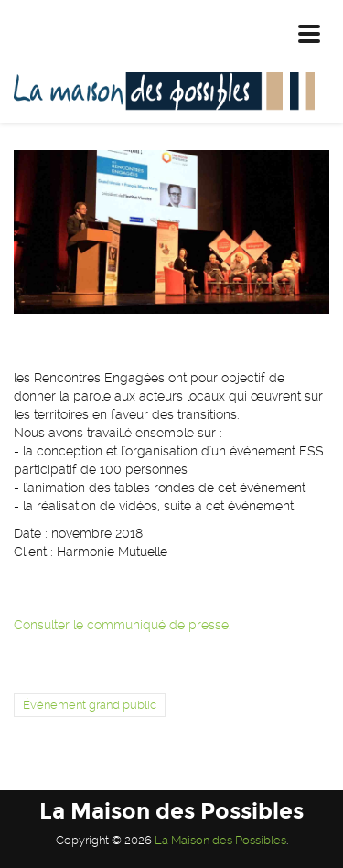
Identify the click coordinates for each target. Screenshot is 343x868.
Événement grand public (90, 705)
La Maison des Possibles (220, 840)
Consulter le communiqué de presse (121, 625)
